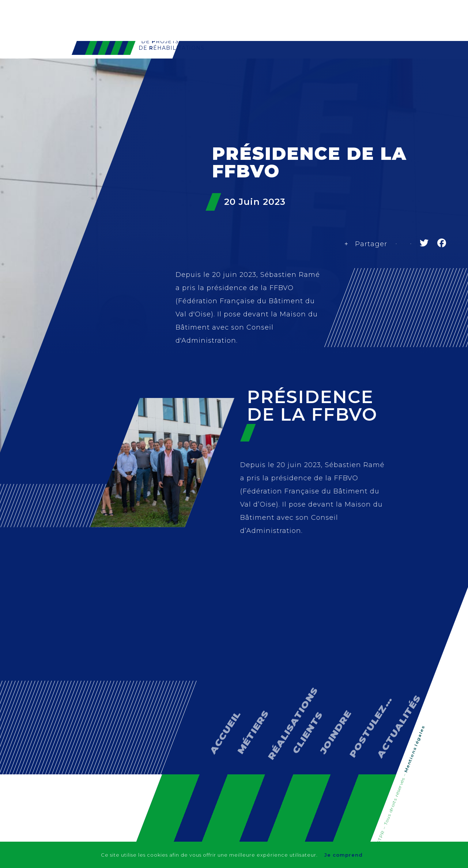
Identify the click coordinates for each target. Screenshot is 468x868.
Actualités (418, 61)
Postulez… (362, 700)
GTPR (218, 61)
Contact (376, 61)
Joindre (330, 713)
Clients (340, 61)
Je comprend (344, 855)
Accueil (220, 713)
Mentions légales (414, 750)
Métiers (251, 61)
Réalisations (296, 61)
